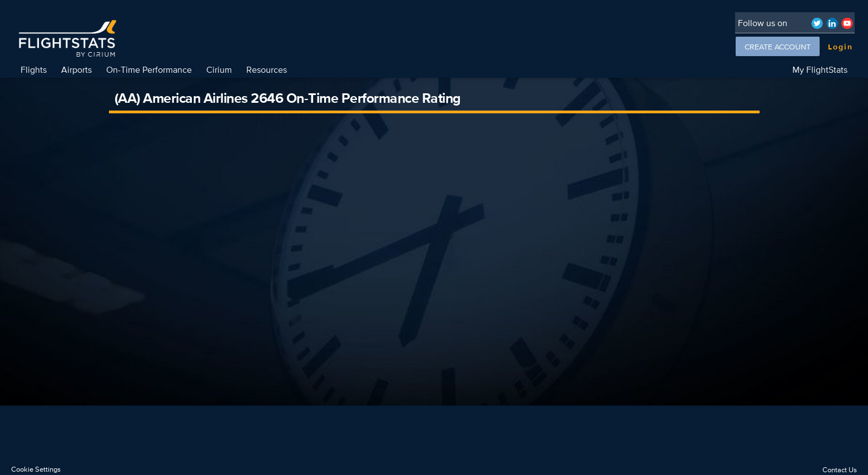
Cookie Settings (36, 469)
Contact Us (840, 470)
